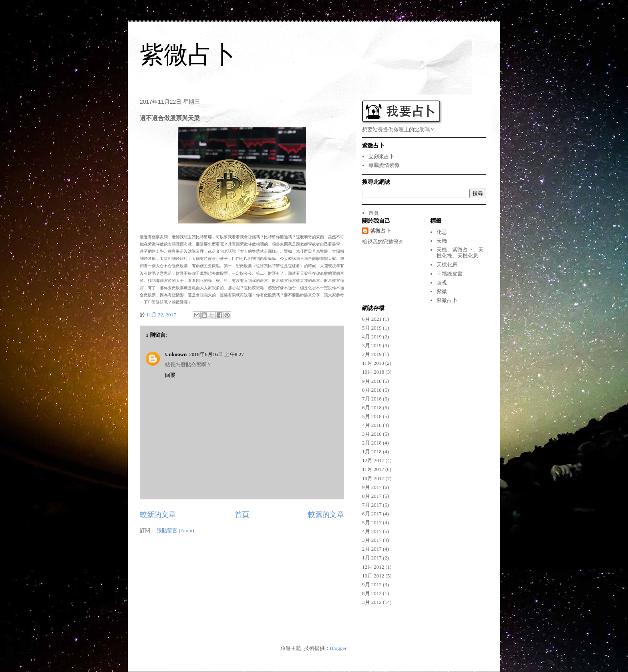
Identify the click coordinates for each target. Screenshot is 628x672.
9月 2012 (372, 584)
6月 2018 (372, 407)
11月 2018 (373, 363)
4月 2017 (372, 531)
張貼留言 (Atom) (175, 530)
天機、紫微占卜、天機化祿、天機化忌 (460, 253)
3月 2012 (372, 602)
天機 (442, 241)
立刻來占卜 (381, 156)
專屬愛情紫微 (384, 165)
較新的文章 (158, 515)
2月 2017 (372, 549)
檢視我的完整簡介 (383, 242)
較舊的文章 (326, 515)
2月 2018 (372, 443)
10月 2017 (373, 478)
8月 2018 (372, 390)
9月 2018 (372, 381)
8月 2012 (372, 593)
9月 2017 (372, 487)
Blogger (338, 648)
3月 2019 (372, 345)
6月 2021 (372, 319)
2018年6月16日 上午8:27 (216, 354)
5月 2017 (372, 522)
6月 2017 (372, 514)
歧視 (442, 283)
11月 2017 (373, 469)
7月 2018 (372, 399)
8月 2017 (372, 496)
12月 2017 (373, 460)
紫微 (442, 291)
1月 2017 (372, 558)
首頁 (242, 515)
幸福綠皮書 (450, 274)
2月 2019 (372, 354)
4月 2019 (372, 337)
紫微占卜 (188, 55)
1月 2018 (372, 452)
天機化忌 (447, 265)
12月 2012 (373, 567)
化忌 (442, 232)
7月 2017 (372, 505)
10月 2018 (373, 372)
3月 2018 (372, 434)
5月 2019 (372, 328)
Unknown (176, 354)
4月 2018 (372, 425)
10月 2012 (373, 576)
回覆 (170, 375)
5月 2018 (372, 416)
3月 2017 (372, 540)
